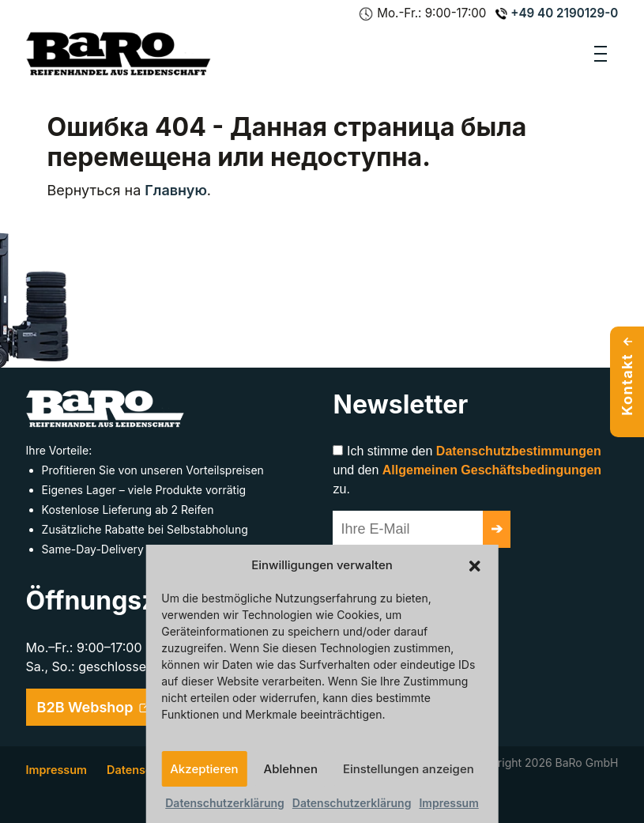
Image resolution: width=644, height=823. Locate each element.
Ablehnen (291, 769)
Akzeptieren (204, 769)
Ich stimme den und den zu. (467, 470)
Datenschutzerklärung (225, 803)
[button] (475, 565)
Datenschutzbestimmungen (519, 451)
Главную (176, 190)
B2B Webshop (95, 707)
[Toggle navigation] (601, 54)
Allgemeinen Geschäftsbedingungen (492, 470)
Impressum (448, 803)
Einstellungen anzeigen (409, 769)
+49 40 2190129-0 (557, 13)
